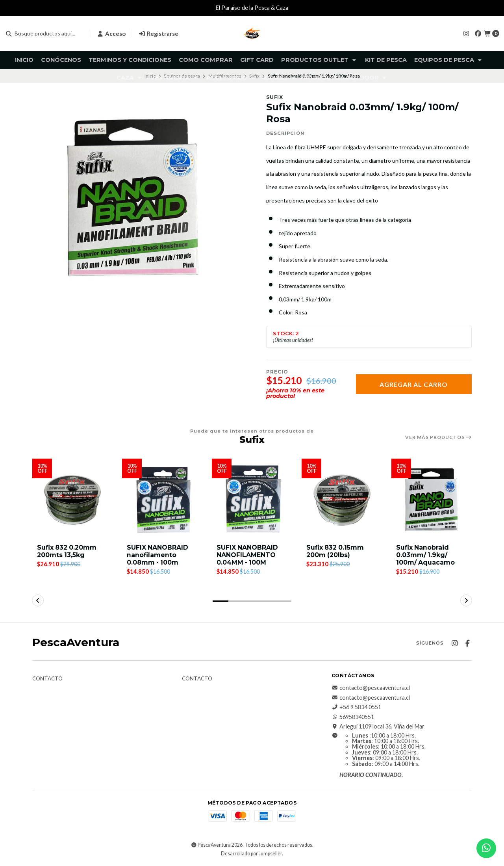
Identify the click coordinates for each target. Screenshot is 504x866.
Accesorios (231, 78)
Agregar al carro (414, 384)
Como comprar (206, 60)
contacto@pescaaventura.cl (371, 688)
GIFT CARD (257, 60)
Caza (130, 78)
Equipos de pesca (449, 60)
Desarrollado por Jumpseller (251, 854)
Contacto (47, 679)
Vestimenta (175, 78)
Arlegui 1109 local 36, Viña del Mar (378, 727)
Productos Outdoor (346, 78)
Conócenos (61, 60)
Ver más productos (438, 437)
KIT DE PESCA (386, 60)
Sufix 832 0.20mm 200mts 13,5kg (67, 551)
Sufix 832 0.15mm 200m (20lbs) (335, 551)
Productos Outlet (319, 60)
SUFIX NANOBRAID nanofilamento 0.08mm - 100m (158, 555)
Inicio (24, 60)
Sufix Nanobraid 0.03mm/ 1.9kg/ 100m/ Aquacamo (426, 555)
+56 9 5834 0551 (356, 708)
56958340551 (353, 717)
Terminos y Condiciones (130, 60)
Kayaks (280, 78)
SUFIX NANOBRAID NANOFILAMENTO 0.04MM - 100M (247, 555)
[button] (220, 602)
